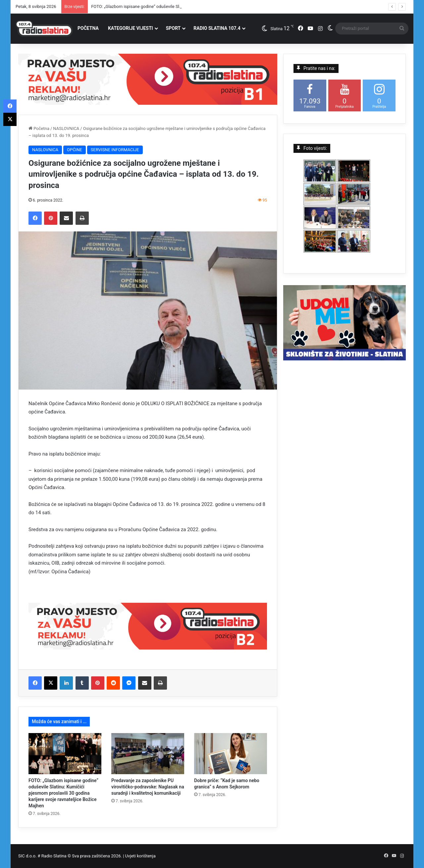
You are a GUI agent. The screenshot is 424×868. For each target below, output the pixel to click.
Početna (39, 128)
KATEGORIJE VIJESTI (131, 28)
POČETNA (88, 28)
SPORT (173, 28)
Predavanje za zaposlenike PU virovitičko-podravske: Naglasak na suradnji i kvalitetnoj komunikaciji (148, 787)
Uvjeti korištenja (140, 856)
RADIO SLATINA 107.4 (217, 28)
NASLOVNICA (66, 128)
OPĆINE (75, 150)
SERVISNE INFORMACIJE (115, 150)
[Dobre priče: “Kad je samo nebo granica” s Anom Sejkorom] (231, 754)
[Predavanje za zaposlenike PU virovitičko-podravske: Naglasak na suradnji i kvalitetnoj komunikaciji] (148, 754)
